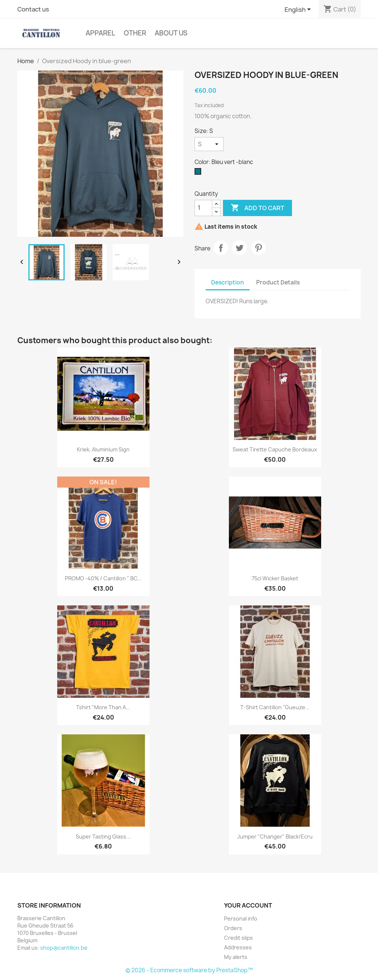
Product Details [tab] (278, 282)
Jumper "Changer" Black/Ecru (275, 836)
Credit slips (238, 938)
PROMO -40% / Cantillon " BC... (103, 578)
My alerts (236, 957)
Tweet (240, 248)
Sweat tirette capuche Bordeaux (275, 449)
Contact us (33, 9)
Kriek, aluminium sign (103, 449)
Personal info (241, 918)
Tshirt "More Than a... (103, 707)
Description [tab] (228, 282)
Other (135, 33)
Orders (233, 928)
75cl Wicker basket (275, 578)
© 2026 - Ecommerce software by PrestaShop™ (189, 970)
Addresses (238, 947)
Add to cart (257, 208)
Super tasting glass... (103, 836)
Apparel (100, 33)
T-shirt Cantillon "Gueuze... (275, 707)
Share (221, 248)
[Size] (209, 144)
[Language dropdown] (299, 10)
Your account (248, 905)
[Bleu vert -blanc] (199, 173)
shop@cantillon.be (64, 948)
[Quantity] (203, 208)
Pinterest (258, 248)
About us (171, 33)
